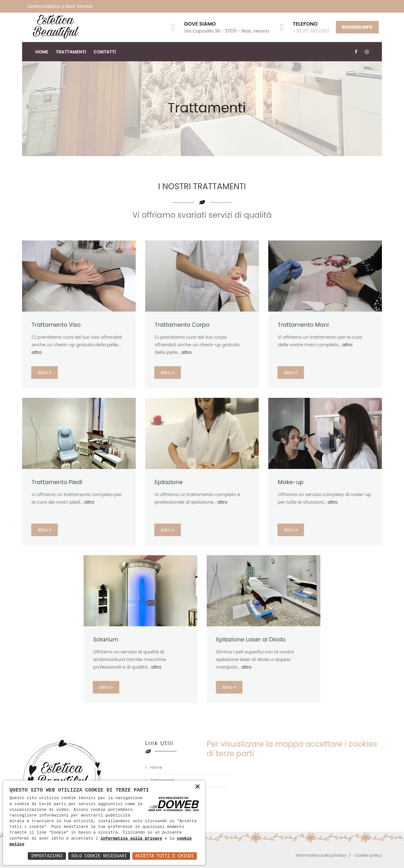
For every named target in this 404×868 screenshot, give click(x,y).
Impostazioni (47, 856)
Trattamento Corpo (182, 325)
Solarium (106, 639)
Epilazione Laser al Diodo (251, 639)
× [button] (198, 787)
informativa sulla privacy (131, 839)
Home (42, 52)
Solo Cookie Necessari (99, 856)
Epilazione (169, 482)
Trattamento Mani (303, 325)
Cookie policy (368, 855)
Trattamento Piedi (57, 482)
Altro (45, 373)
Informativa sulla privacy (321, 855)
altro (37, 352)
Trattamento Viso (56, 325)
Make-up (291, 482)
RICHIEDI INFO (357, 27)
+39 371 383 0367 (311, 31)
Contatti (105, 52)
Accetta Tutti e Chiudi (165, 856)
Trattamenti (71, 52)
